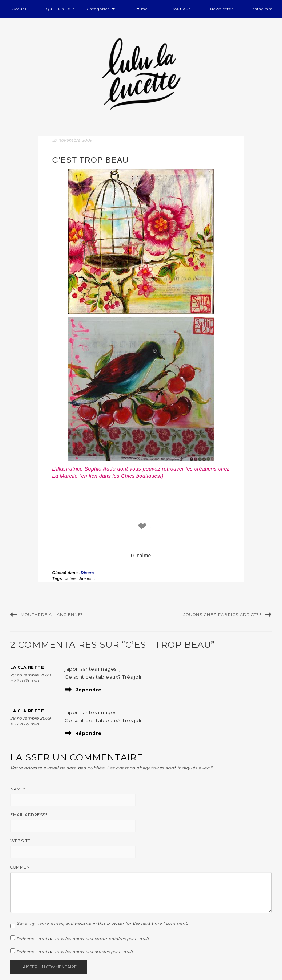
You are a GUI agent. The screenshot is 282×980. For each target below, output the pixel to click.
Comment (21, 867)
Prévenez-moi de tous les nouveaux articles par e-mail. (75, 952)
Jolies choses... (80, 578)
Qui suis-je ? (60, 9)
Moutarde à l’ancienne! (52, 615)
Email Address (29, 815)
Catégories (101, 9)
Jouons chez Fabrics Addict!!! (222, 615)
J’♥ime (141, 9)
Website (20, 841)
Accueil (20, 9)
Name (18, 789)
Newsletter (222, 9)
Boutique (181, 9)
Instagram (262, 9)
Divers (87, 573)
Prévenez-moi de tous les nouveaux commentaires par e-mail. (83, 939)
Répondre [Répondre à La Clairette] (88, 690)
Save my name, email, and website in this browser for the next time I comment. (102, 923)
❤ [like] (141, 527)
